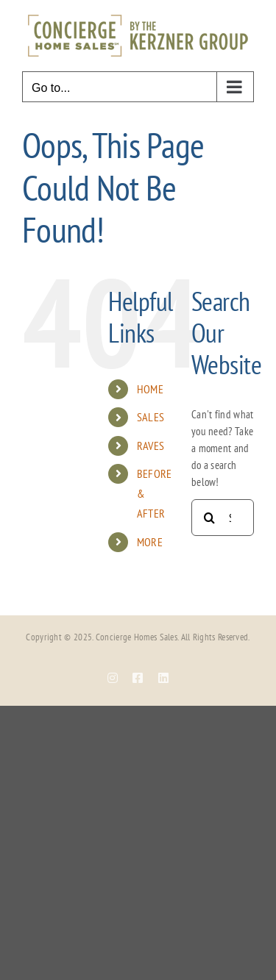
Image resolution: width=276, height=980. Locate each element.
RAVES (151, 446)
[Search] (210, 518)
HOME (150, 389)
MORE (150, 542)
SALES (151, 417)
